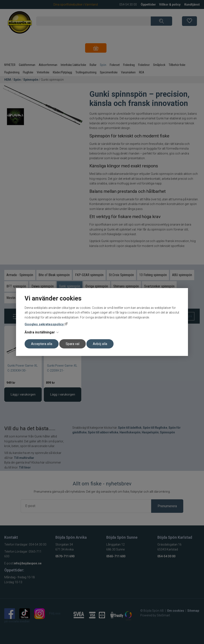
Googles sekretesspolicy (45, 324)
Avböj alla (100, 344)
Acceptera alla (42, 344)
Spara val (72, 344)
